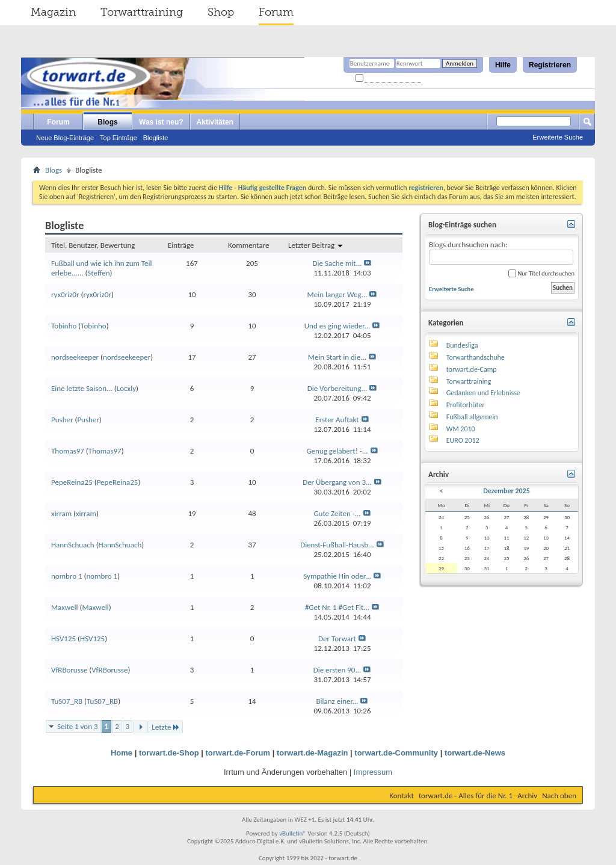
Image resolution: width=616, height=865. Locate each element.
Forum (276, 12)
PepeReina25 (72, 482)
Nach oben (559, 796)
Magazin (53, 12)
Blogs (107, 122)
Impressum (373, 772)
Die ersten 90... (337, 670)
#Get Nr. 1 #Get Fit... (337, 607)
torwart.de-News (475, 753)
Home (122, 753)
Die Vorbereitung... (337, 388)
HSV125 (63, 639)
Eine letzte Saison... (82, 388)
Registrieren (550, 65)
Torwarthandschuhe (476, 357)
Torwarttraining (142, 12)
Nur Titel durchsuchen (541, 273)
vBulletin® (293, 833)
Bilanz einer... (337, 701)
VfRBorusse (69, 670)
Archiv (527, 796)
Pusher (62, 420)
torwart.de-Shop (169, 753)
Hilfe (503, 65)
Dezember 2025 (507, 491)
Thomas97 (68, 451)
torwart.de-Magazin (312, 753)
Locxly (126, 388)
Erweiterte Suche (558, 137)
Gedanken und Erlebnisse (483, 393)
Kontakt (402, 796)
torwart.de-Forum (238, 753)
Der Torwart (337, 639)
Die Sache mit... (337, 263)
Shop (221, 12)
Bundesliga (462, 345)
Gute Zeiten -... (337, 513)
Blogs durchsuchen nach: (501, 252)
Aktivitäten (215, 122)
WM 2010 (461, 429)
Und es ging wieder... (337, 326)
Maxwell (64, 607)
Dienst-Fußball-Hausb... (337, 545)
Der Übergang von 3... (337, 482)
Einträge (181, 245)
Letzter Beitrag (316, 245)
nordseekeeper (75, 357)
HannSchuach (73, 545)
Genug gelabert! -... (337, 451)
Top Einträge (119, 138)
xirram (61, 513)
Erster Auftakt (337, 420)
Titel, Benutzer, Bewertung (93, 245)
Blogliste (156, 138)
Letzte (166, 727)
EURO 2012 (463, 440)
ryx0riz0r (65, 294)
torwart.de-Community (396, 753)
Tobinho (64, 326)
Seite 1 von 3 (78, 726)
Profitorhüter (466, 405)
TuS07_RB (67, 701)
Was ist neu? (161, 122)
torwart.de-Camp (472, 369)
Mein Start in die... (337, 357)
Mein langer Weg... (337, 294)
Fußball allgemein (472, 417)
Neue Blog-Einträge (65, 138)
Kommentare (249, 245)
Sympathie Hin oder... (337, 576)
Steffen (98, 273)
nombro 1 (67, 576)
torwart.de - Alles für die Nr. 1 (466, 796)
